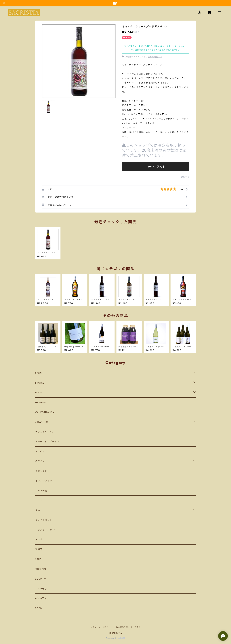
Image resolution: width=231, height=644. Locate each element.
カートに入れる (156, 167)
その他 (39, 540)
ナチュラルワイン (45, 432)
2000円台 (41, 579)
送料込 (39, 549)
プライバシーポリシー (101, 627)
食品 (38, 510)
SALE (38, 559)
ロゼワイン (41, 471)
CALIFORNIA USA (45, 412)
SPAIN (38, 373)
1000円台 (41, 569)
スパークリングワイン (47, 442)
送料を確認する (155, 57)
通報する (185, 177)
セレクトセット (44, 520)
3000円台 (41, 589)
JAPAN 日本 (42, 422)
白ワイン (40, 451)
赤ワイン (40, 461)
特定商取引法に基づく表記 (128, 627)
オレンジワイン (44, 481)
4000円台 (41, 598)
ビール (39, 500)
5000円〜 (41, 608)
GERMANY (41, 402)
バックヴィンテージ (46, 530)
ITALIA (39, 393)
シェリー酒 (41, 491)
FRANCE (40, 383)
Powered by (116, 638)
